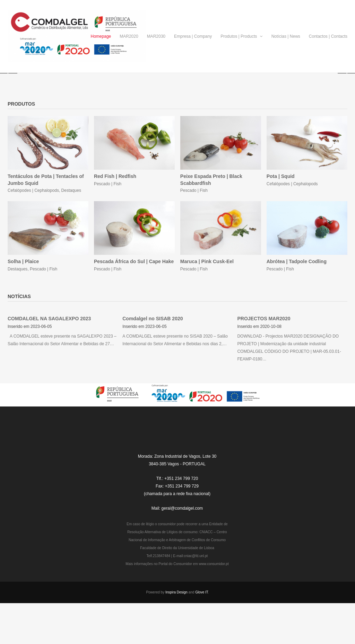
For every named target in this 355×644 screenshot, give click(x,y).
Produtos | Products (242, 36)
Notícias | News (286, 36)
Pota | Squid (281, 215)
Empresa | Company (193, 36)
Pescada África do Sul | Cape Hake (134, 300)
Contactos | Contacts (328, 36)
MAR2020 (129, 36)
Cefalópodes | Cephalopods (33, 229)
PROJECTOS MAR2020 (264, 357)
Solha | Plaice (23, 300)
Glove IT (202, 631)
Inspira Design (176, 631)
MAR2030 (156, 36)
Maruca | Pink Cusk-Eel (207, 300)
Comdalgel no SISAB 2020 (153, 357)
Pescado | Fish (108, 222)
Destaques (71, 229)
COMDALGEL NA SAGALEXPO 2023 (49, 357)
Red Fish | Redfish (115, 215)
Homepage (101, 36)
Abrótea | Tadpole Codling (297, 300)
